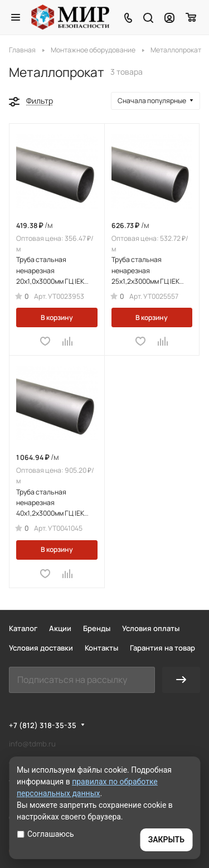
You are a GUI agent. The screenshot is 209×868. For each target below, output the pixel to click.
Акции (60, 628)
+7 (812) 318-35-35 (43, 725)
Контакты (101, 648)
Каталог (23, 628)
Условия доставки (41, 648)
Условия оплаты (151, 628)
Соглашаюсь (45, 834)
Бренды (97, 628)
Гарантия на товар (162, 648)
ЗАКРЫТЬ (166, 840)
